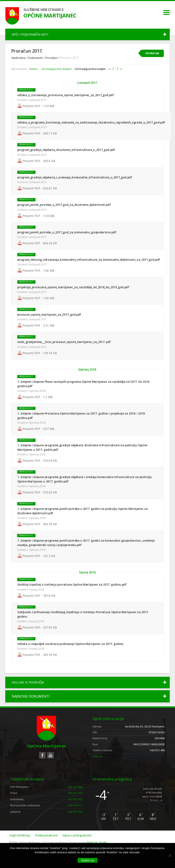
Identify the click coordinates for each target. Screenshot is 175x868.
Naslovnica (18, 61)
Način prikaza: (20, 72)
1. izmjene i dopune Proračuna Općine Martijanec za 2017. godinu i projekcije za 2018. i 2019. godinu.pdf (82, 425)
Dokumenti (36, 61)
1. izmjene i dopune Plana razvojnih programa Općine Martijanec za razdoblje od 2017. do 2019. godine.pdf (84, 393)
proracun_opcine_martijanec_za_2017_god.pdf (50, 322)
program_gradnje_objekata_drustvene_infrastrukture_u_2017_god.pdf (67, 155)
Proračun (52, 61)
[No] (170, 856)
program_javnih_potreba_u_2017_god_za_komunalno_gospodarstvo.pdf (67, 239)
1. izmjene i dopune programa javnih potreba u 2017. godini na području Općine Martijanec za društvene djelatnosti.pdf (83, 521)
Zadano (35, 72)
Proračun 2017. (27, 95)
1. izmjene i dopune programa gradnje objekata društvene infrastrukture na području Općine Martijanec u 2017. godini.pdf (83, 457)
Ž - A (127, 72)
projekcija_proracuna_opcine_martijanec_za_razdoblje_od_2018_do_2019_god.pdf (74, 294)
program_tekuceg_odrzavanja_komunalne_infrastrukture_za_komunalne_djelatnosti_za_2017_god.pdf (89, 267)
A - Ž (118, 72)
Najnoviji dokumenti (31, 710)
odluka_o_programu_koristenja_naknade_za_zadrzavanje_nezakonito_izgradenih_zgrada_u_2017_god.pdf (92, 128)
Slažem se (87, 860)
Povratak (152, 56)
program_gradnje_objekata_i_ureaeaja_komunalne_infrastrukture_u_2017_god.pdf (75, 183)
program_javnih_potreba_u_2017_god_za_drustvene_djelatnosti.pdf (65, 211)
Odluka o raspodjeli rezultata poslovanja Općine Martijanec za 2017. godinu (71, 656)
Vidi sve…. (99, 773)
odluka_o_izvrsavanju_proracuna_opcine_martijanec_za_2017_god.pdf (66, 100)
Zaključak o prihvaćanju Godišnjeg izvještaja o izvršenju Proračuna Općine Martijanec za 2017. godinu (84, 626)
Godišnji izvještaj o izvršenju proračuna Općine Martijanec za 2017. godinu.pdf (73, 596)
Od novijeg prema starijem (59, 72)
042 (75, 805)
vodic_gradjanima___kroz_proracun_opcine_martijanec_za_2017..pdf (65, 350)
